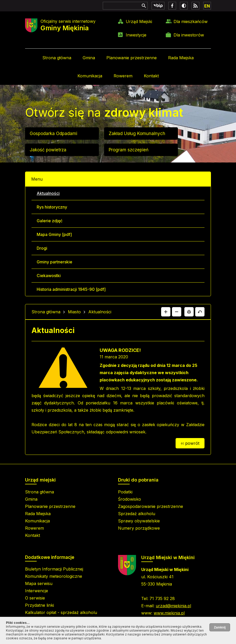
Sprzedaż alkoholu (137, 514)
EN (207, 6)
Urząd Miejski (139, 21)
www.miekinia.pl (169, 613)
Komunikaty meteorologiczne (54, 576)
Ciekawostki (49, 276)
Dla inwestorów (189, 35)
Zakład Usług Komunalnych (137, 134)
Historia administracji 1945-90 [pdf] (71, 289)
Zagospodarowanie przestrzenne (151, 506)
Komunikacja (90, 76)
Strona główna (57, 58)
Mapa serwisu (39, 583)
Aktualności (48, 193)
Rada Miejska (181, 58)
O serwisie (35, 598)
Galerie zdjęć (50, 221)
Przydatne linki (40, 605)
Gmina (89, 58)
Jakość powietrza (48, 150)
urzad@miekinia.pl (173, 606)
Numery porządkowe (139, 528)
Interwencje (37, 591)
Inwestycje (136, 35)
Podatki (125, 492)
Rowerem (123, 76)
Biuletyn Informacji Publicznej (54, 569)
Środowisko (129, 499)
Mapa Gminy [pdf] (54, 234)
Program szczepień (129, 150)
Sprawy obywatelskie (139, 521)
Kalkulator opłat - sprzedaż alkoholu (61, 612)
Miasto (74, 312)
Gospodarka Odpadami (53, 134)
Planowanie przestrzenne (132, 58)
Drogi (42, 248)
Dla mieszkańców (191, 21)
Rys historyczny (52, 207)
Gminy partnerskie (54, 262)
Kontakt (151, 76)
